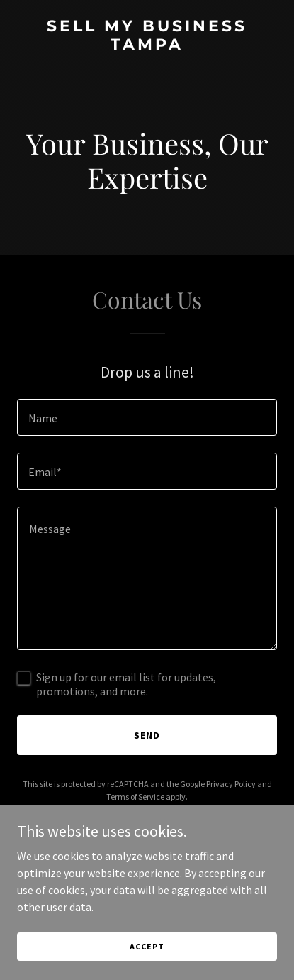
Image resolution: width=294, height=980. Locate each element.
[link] (147, 45)
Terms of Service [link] (135, 797)
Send (147, 735)
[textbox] (147, 417)
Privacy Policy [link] (231, 784)
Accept (147, 946)
